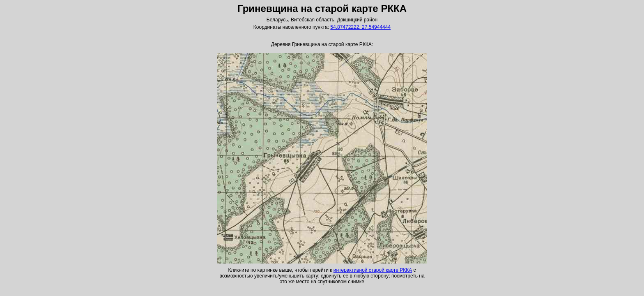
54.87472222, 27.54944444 (360, 27)
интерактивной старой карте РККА (373, 270)
